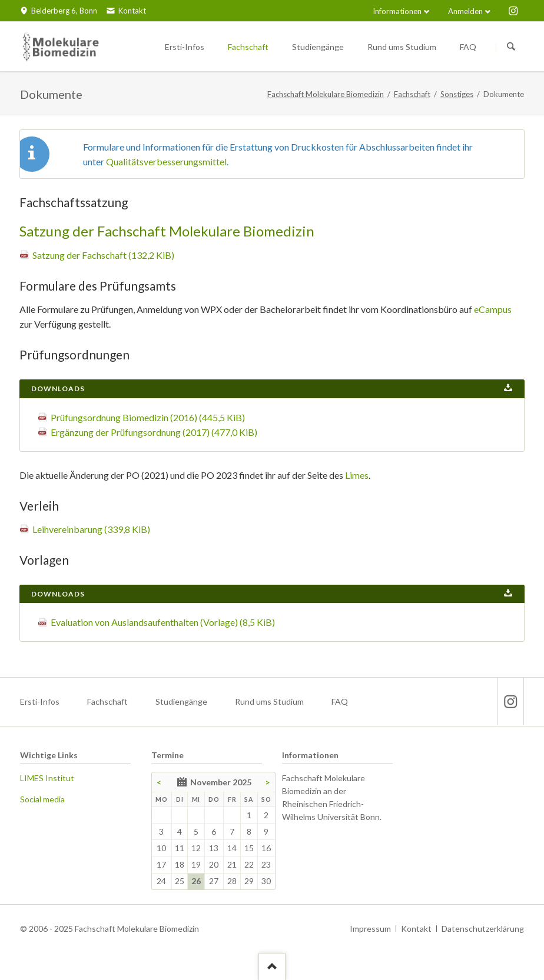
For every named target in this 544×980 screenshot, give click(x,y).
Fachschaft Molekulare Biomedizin (326, 94)
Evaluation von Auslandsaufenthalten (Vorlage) (163, 622)
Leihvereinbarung (91, 529)
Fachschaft (412, 94)
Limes (357, 475)
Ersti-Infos (40, 701)
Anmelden (465, 11)
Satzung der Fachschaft (103, 255)
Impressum (370, 929)
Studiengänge (181, 701)
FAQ (340, 701)
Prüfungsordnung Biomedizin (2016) (148, 417)
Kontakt (416, 929)
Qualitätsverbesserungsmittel (166, 161)
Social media (42, 799)
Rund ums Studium (269, 701)
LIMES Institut (47, 778)
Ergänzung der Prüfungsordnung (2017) (154, 432)
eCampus (493, 309)
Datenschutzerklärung (483, 929)
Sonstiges (457, 94)
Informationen (397, 11)
